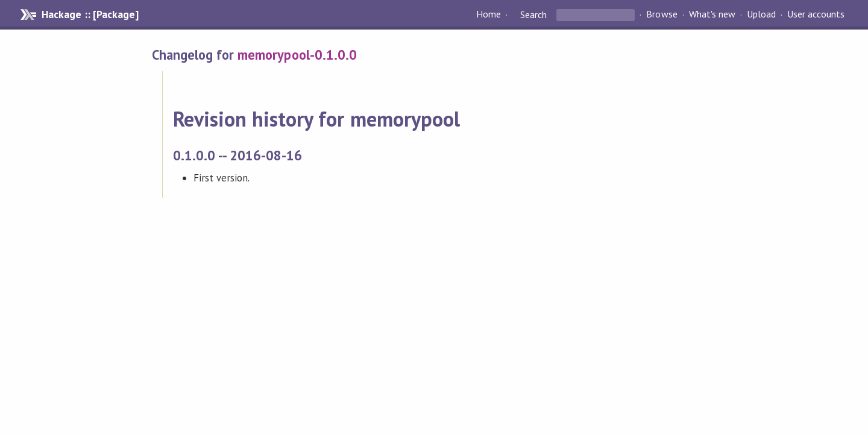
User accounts (816, 14)
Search (533, 14)
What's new (712, 14)
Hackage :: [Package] (90, 14)
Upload (761, 14)
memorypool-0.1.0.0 (297, 55)
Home (489, 14)
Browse (662, 14)
